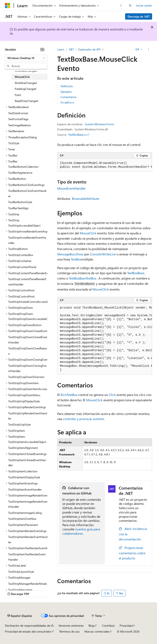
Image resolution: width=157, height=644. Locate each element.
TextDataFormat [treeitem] (18, 113)
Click (112, 395)
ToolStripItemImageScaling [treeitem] (25, 513)
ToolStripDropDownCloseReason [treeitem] (28, 351)
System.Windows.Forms (99, 124)
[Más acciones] (149, 49)
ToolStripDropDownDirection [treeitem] (26, 377)
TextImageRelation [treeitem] (20, 125)
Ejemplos (66, 92)
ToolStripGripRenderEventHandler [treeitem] (28, 416)
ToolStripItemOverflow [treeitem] (22, 519)
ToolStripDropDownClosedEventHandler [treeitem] (28, 340)
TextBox (76, 259)
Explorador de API (89, 49)
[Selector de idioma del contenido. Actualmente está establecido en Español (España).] (20, 616)
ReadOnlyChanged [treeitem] (26, 101)
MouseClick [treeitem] (22, 77)
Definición (67, 86)
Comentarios (68, 97)
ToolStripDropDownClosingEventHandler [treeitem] (27, 368)
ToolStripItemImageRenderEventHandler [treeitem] (28, 504)
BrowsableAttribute (86, 198)
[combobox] (26, 58)
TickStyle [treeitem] (14, 143)
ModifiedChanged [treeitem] (26, 71)
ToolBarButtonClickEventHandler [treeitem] (27, 193)
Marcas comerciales (97, 631)
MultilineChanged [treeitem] (26, 83)
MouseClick (88, 233)
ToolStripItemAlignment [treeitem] (23, 448)
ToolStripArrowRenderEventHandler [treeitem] (27, 240)
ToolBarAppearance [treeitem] (20, 173)
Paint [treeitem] (18, 95)
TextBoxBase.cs (77, 135)
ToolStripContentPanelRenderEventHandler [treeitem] (27, 282)
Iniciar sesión (144, 5)
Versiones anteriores (71, 626)
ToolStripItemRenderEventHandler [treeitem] (28, 539)
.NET (71, 49)
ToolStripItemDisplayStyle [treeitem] (24, 477)
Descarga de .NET (139, 16)
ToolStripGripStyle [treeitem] (19, 424)
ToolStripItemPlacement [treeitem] (23, 525)
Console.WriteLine (103, 254)
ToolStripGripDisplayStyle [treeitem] (24, 401)
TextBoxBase (136, 273)
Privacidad (126, 626)
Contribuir (108, 626)
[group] (105, 165)
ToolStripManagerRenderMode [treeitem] (27, 584)
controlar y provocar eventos (84, 419)
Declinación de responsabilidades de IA (29, 626)
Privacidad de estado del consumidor (28, 631)
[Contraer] (42, 49)
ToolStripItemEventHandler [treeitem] (25, 489)
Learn (61, 49)
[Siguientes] (121, 5)
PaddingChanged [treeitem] (25, 89)
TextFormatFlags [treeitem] (18, 119)
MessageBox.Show (70, 254)
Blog (91, 626)
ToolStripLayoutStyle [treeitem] (21, 572)
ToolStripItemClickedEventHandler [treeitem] (27, 463)
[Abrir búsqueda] (130, 6)
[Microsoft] (8, 6)
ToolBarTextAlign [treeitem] (18, 208)
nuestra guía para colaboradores (81, 531)
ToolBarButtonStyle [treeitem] (20, 202)
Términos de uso (69, 631)
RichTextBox (69, 395)
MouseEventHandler (72, 188)
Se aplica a (67, 102)
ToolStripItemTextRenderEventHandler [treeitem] (27, 557)
